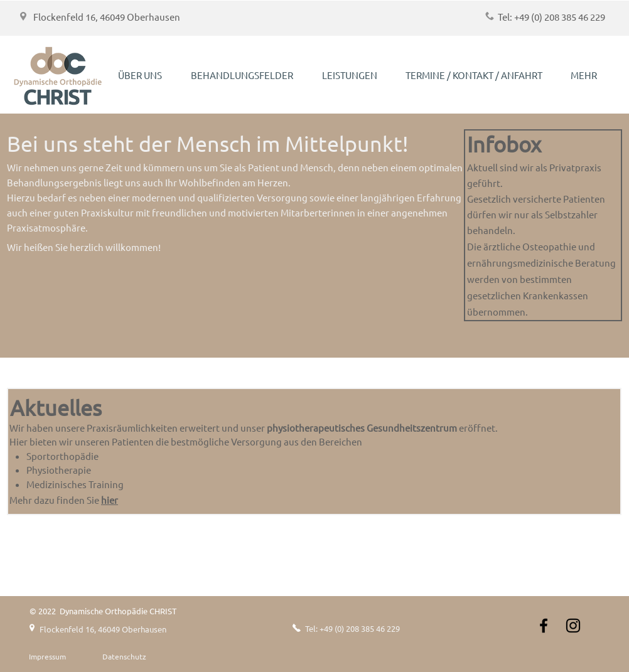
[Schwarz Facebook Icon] (544, 626)
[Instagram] (573, 626)
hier (110, 500)
